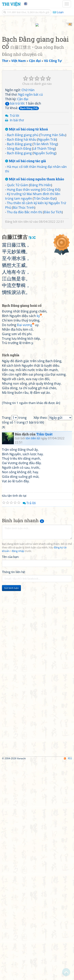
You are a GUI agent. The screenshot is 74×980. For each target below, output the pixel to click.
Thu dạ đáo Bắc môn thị (25, 282)
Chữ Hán (28, 160)
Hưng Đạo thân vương (23, 260)
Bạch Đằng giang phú (23, 205)
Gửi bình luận (11, 806)
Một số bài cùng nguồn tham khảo (35, 249)
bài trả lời (15, 174)
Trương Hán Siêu (53, 205)
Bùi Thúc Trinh (24, 278)
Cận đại (23, 169)
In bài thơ (17, 190)
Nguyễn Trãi (47, 210)
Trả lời (15, 186)
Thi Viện (11, 4)
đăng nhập (18, 769)
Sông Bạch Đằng (19, 219)
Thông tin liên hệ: (14, 790)
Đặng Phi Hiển (41, 255)
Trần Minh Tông (45, 214)
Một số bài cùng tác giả (26, 231)
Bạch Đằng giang (19, 214)
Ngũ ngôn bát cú (30, 165)
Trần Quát (44, 652)
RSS (68, 977)
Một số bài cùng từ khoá (27, 200)
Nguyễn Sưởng (44, 223)
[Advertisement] (37, 60)
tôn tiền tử (25, 292)
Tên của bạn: (11, 775)
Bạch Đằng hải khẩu (22, 210)
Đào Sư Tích (53, 282)
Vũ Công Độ (51, 260)
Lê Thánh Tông (44, 219)
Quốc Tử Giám (18, 255)
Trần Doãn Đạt (45, 269)
